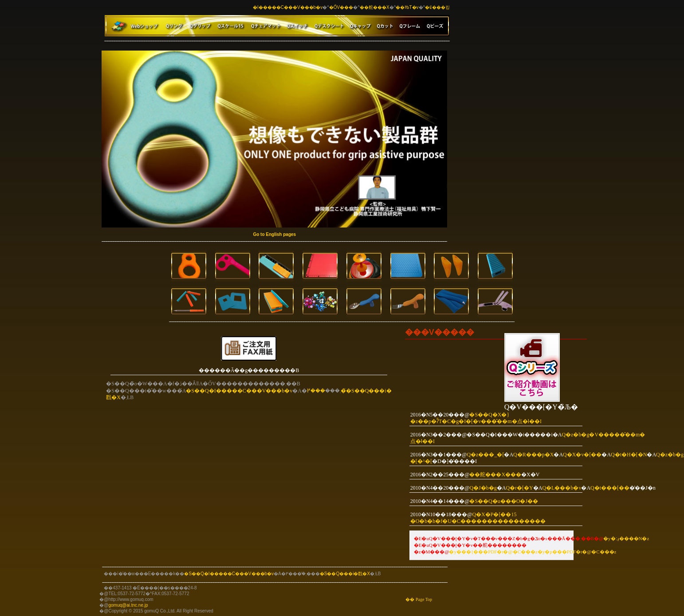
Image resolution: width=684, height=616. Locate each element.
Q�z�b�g (670, 455)
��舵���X (375, 7)
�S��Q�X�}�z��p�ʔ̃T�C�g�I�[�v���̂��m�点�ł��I (476, 418)
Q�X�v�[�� (582, 455)
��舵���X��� (495, 475)
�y (453, 552)
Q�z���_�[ (485, 455)
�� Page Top (419, 599)
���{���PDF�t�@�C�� (493, 552)
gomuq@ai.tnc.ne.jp (128, 605)
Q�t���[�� (610, 488)
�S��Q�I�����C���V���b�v (239, 391)
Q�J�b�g (483, 488)
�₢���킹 (437, 7)
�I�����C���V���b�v (288, 7)
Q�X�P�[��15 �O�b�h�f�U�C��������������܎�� (478, 518)
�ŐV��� (341, 7)
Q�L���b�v (562, 488)
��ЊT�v (407, 7)
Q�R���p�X (533, 455)
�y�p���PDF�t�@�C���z (577, 552)
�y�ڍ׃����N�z (626, 538)
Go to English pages (274, 234)
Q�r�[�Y (519, 488)
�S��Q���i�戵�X (345, 574)
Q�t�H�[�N (629, 455)
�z (534, 552)
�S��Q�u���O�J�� (504, 501)
